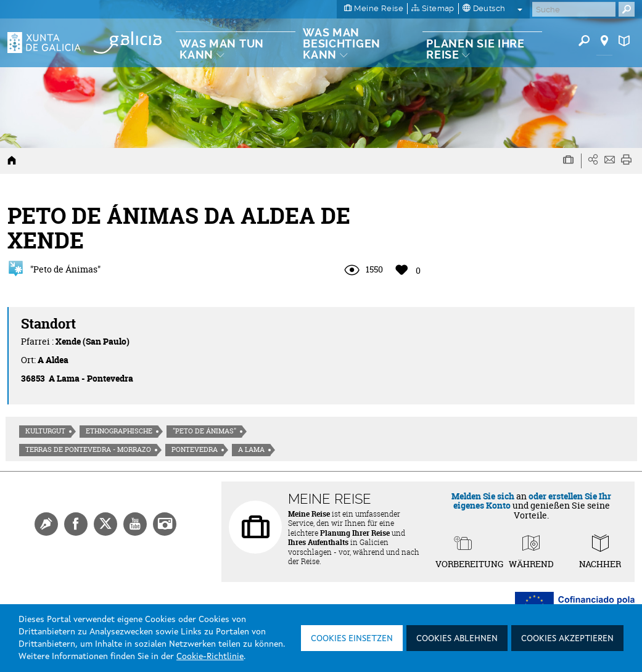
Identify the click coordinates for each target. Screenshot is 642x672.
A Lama (251, 449)
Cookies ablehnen (457, 639)
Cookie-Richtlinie (210, 657)
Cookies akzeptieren (567, 639)
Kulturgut (45, 431)
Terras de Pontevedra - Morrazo (88, 449)
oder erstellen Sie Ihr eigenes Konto (533, 501)
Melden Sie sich (483, 496)
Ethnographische (119, 431)
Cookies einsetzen (352, 639)
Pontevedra (195, 449)
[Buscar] (574, 9)
